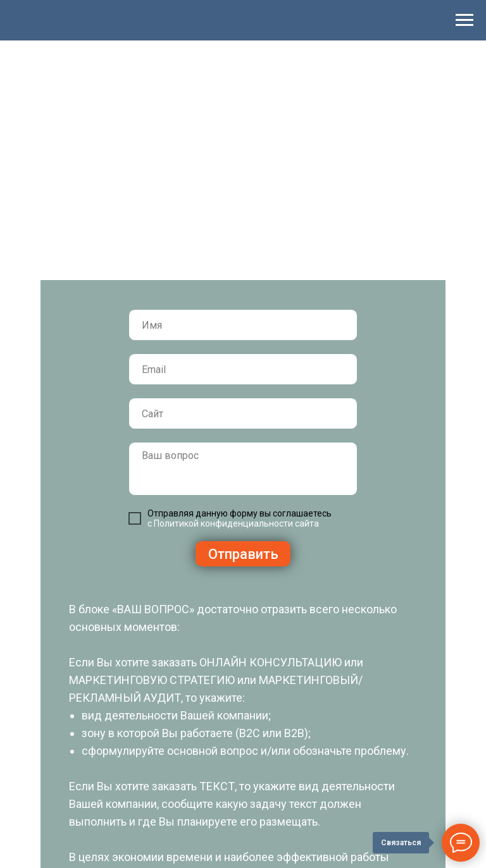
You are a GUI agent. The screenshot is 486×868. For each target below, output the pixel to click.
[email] (243, 369)
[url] (243, 413)
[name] (243, 325)
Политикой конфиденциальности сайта (236, 523)
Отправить (243, 554)
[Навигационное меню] (464, 20)
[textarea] (243, 469)
